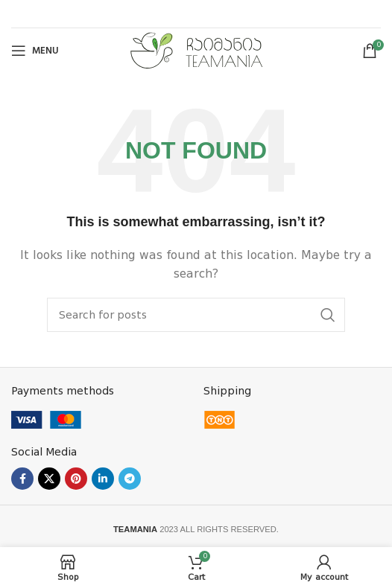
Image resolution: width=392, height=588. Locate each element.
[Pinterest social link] (76, 479)
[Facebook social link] (22, 479)
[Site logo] (196, 50)
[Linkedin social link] (103, 479)
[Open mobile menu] (35, 51)
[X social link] (49, 479)
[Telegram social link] (130, 479)
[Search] (196, 315)
